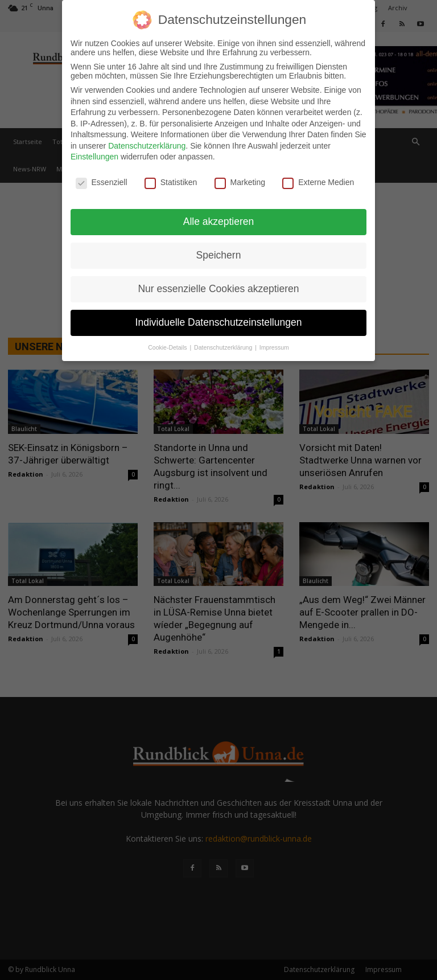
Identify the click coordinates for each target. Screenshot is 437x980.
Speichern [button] (219, 255)
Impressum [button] (274, 347)
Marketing (240, 182)
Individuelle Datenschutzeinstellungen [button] (219, 322)
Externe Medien (318, 182)
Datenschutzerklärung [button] (224, 347)
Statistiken (171, 182)
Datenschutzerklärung (147, 146)
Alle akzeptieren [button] (219, 222)
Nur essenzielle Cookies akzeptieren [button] (218, 289)
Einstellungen (94, 157)
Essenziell (102, 182)
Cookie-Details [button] (168, 347)
